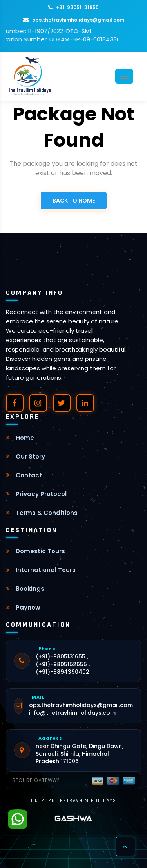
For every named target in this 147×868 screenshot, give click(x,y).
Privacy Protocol (41, 494)
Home (25, 438)
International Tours (46, 570)
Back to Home (74, 201)
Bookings (30, 589)
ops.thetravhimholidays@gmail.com (74, 20)
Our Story (30, 456)
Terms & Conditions (47, 513)
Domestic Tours (40, 551)
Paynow (28, 607)
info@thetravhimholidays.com (72, 713)
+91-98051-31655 (73, 7)
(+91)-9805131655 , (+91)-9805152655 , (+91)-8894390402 (63, 664)
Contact (29, 475)
